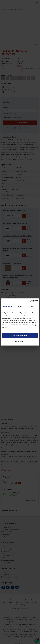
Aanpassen (20, 341)
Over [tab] (33, 306)
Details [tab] (20, 306)
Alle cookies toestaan (20, 335)
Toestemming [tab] (7, 306)
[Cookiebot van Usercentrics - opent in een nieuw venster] (30, 301)
